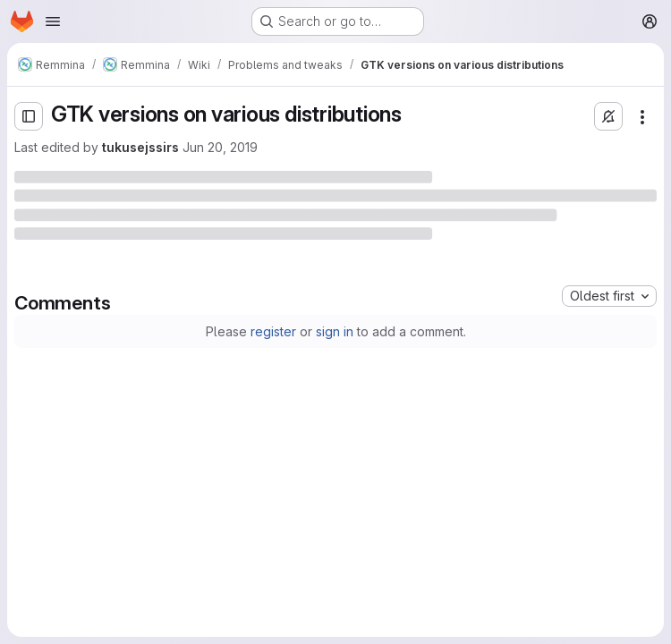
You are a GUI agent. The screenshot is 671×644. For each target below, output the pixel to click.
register (273, 331)
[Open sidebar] (29, 116)
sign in (335, 331)
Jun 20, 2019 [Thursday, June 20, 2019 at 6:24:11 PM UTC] (220, 147)
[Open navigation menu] (53, 21)
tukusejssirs (140, 147)
